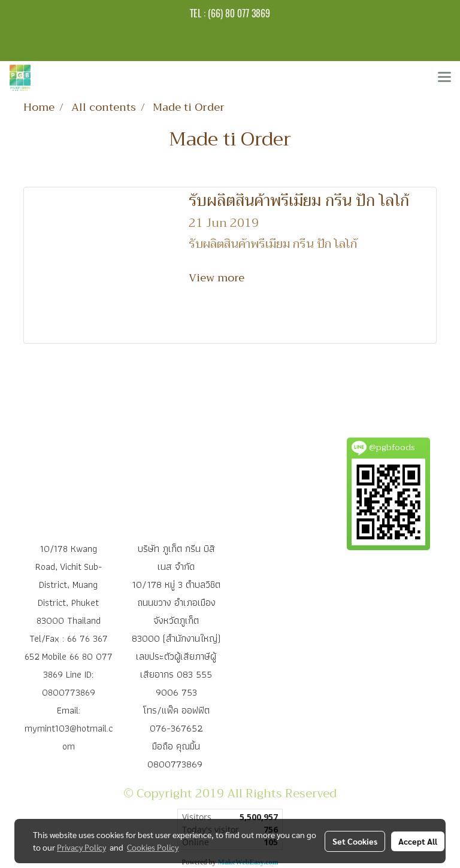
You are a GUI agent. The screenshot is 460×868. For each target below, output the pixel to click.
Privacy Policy (81, 847)
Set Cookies (355, 841)
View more (218, 278)
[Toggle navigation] (444, 78)
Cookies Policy (153, 847)
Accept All (418, 841)
